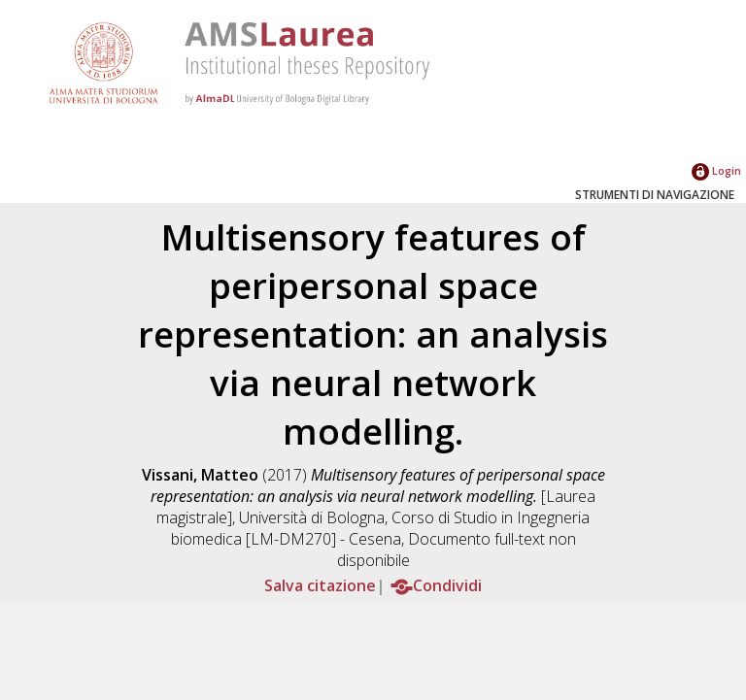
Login (716, 170)
